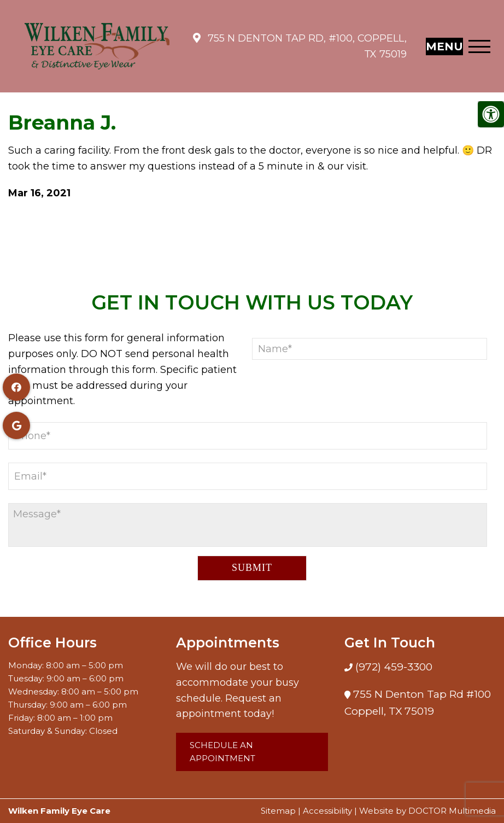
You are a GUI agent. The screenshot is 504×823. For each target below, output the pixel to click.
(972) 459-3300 (392, 667)
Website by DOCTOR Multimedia (427, 811)
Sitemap (278, 811)
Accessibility (327, 811)
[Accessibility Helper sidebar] (491, 114)
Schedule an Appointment (222, 752)
